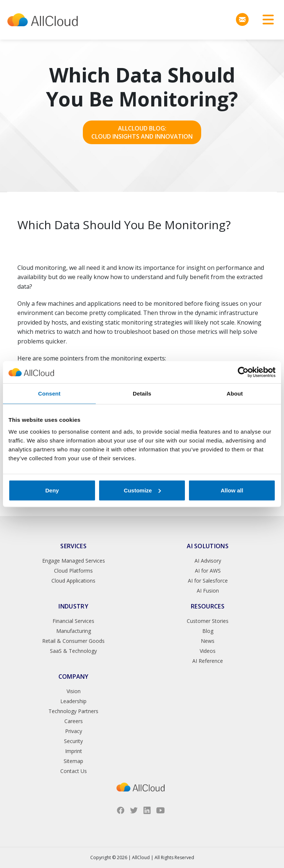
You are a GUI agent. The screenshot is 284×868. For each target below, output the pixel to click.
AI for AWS (208, 571)
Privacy (74, 731)
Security (73, 741)
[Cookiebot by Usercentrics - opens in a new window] (243, 372)
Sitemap (73, 761)
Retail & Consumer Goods (73, 641)
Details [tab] (142, 394)
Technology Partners (73, 711)
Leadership (73, 701)
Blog (208, 631)
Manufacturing (74, 631)
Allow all (232, 490)
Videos (208, 651)
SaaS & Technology (73, 651)
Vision (74, 691)
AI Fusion (208, 591)
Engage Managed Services (74, 561)
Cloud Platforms (73, 571)
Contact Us (74, 771)
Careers (74, 721)
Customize (142, 490)
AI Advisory (208, 561)
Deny (52, 490)
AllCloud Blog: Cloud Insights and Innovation (142, 132)
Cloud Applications (73, 581)
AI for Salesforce (208, 581)
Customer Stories (208, 621)
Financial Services (73, 621)
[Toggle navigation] (266, 20)
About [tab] (235, 394)
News (208, 641)
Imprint (74, 751)
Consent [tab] (49, 394)
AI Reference (208, 661)
